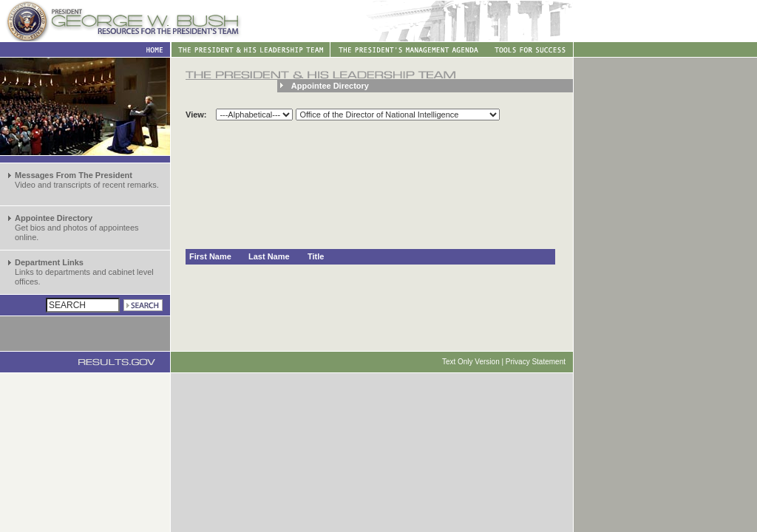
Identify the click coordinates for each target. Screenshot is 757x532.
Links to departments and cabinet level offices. (84, 272)
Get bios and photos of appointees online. (77, 228)
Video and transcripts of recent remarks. (87, 180)
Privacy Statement (536, 362)
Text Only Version (471, 362)
